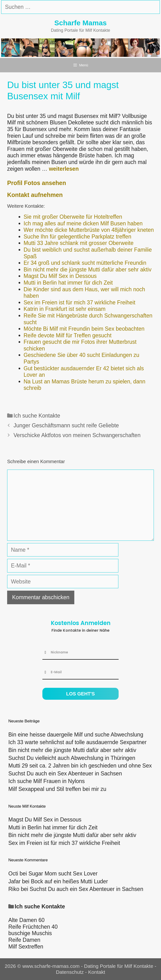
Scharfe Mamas (80, 23)
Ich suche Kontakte (37, 416)
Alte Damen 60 (26, 920)
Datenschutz (70, 972)
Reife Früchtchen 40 (33, 927)
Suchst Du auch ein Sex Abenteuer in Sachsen (65, 773)
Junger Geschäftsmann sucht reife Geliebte (66, 425)
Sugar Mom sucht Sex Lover (63, 874)
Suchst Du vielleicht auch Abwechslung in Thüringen (72, 758)
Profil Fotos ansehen (37, 183)
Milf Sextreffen (26, 947)
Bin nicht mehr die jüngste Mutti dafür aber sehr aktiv (72, 750)
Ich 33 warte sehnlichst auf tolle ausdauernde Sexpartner (77, 742)
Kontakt (97, 972)
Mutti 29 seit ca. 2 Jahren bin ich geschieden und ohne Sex (80, 766)
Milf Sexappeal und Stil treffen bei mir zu (57, 789)
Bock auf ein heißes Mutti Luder (69, 881)
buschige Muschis (30, 933)
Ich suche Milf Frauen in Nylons (47, 781)
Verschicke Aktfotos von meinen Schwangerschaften (77, 435)
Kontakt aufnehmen (35, 195)
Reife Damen (24, 940)
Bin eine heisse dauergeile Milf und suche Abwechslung (76, 735)
